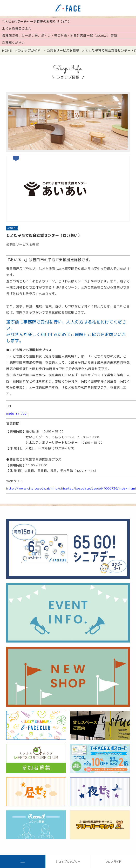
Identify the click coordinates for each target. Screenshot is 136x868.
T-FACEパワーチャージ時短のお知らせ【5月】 (36, 22)
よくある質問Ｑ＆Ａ (17, 29)
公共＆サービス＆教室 (63, 50)
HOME (7, 50)
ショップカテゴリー (68, 861)
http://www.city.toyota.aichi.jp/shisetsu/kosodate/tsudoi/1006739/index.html (71, 488)
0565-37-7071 (17, 414)
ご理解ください (13, 43)
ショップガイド (29, 50)
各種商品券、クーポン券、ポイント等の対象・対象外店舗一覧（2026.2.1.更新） (61, 36)
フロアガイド (114, 861)
